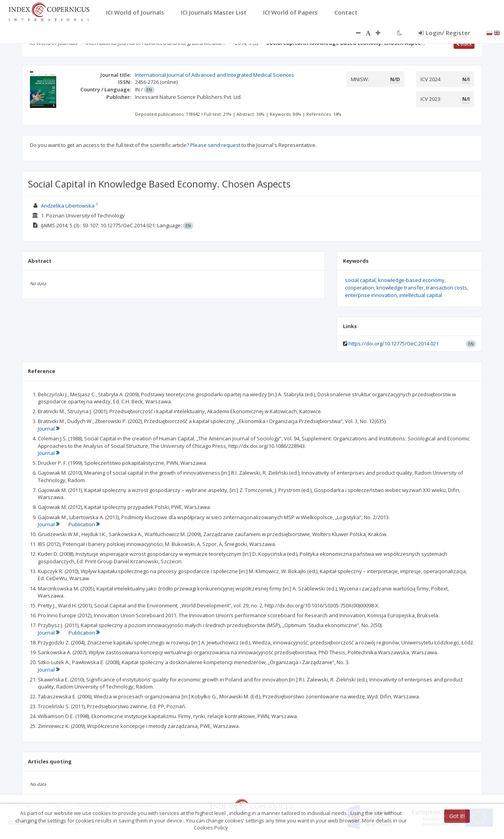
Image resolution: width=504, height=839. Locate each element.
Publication (84, 524)
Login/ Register (444, 33)
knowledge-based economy (411, 280)
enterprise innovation (371, 295)
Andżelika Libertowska (68, 206)
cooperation (359, 288)
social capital (360, 280)
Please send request (215, 145)
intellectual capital (421, 295)
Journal (49, 429)
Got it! (457, 816)
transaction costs (447, 288)
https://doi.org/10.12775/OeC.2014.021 (394, 343)
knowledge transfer (400, 288)
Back (464, 44)
